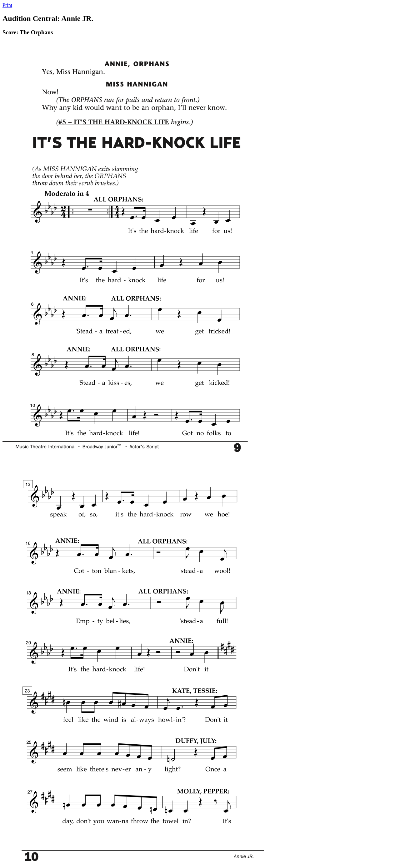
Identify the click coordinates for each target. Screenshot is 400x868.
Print (7, 5)
